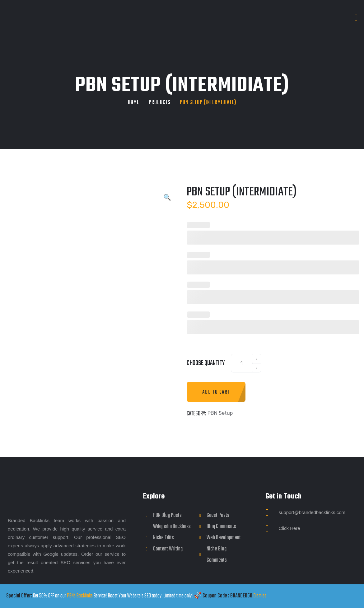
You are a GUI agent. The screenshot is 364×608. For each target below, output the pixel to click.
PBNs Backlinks (80, 596)
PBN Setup (220, 413)
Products (160, 103)
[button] (167, 198)
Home (134, 103)
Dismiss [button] (260, 596)
